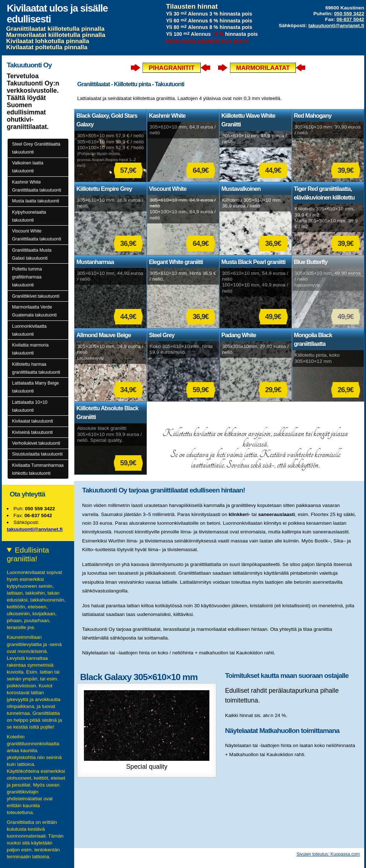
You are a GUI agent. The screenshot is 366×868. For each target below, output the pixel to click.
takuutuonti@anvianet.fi (336, 26)
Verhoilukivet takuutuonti (36, 443)
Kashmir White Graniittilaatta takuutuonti (37, 186)
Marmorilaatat (263, 68)
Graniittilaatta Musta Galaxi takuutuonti (32, 254)
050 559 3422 (349, 14)
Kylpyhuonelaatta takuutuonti (29, 216)
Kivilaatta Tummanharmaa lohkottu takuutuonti (38, 469)
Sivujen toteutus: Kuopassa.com (328, 854)
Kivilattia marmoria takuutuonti (30, 349)
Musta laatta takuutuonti (35, 201)
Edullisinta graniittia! (28, 554)
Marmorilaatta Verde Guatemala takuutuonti (34, 311)
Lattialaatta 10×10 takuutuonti (30, 406)
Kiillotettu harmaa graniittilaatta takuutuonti (36, 368)
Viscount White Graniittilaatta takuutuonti (37, 235)
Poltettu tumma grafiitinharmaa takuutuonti (27, 277)
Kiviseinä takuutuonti (32, 432)
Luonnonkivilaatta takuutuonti (29, 330)
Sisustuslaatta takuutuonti (37, 454)
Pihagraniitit (172, 68)
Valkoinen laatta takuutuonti (27, 167)
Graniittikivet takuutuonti (36, 296)
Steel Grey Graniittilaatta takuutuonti (36, 148)
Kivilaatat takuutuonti (32, 421)
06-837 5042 (350, 19)
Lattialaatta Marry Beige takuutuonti (35, 387)
